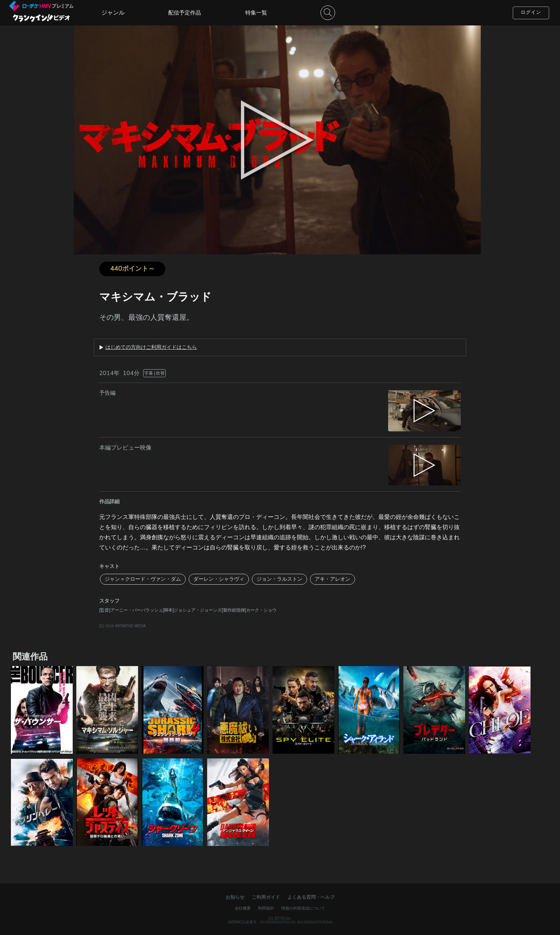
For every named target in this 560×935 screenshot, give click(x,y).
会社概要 (243, 908)
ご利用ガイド (266, 897)
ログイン (531, 12)
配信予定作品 (185, 13)
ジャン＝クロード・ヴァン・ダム (143, 579)
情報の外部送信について (303, 908)
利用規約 (266, 908)
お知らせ (235, 897)
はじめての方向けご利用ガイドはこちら (151, 347)
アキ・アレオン (333, 579)
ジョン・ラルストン (279, 579)
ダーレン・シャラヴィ (219, 579)
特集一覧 (256, 13)
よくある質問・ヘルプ (311, 897)
